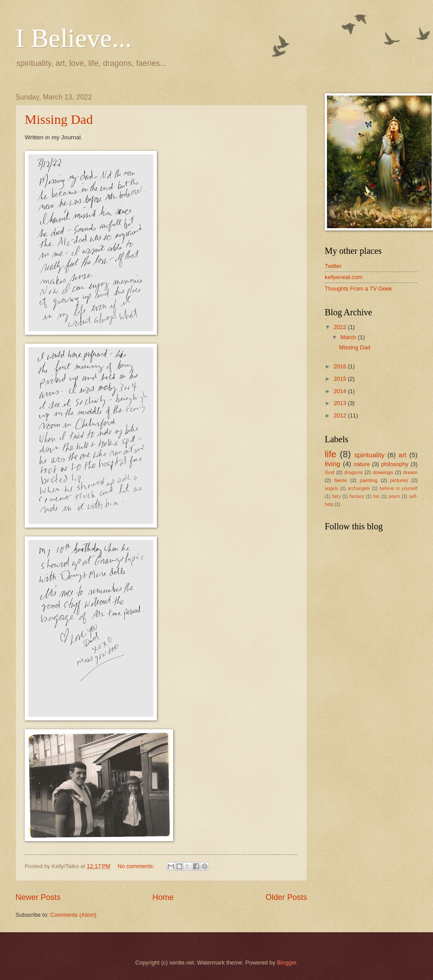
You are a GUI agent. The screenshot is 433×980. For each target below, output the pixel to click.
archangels (359, 488)
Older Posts (286, 897)
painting (369, 480)
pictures (399, 480)
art (403, 455)
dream (410, 472)
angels (331, 488)
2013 (341, 403)
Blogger (287, 963)
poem (394, 496)
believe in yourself (399, 488)
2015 (341, 379)
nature (362, 464)
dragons (353, 472)
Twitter (333, 266)
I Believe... (74, 38)
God (330, 472)
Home (163, 897)
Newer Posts (38, 897)
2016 (341, 366)
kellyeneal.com (344, 277)
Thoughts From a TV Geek (358, 289)
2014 (341, 391)
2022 (341, 327)
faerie (340, 480)
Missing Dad (59, 119)
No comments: (137, 866)
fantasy (357, 496)
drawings (383, 472)
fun (376, 496)
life (330, 454)
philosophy (395, 464)
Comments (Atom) (73, 915)
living (332, 464)
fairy (336, 496)
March (349, 337)
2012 (341, 415)
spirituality (370, 455)
